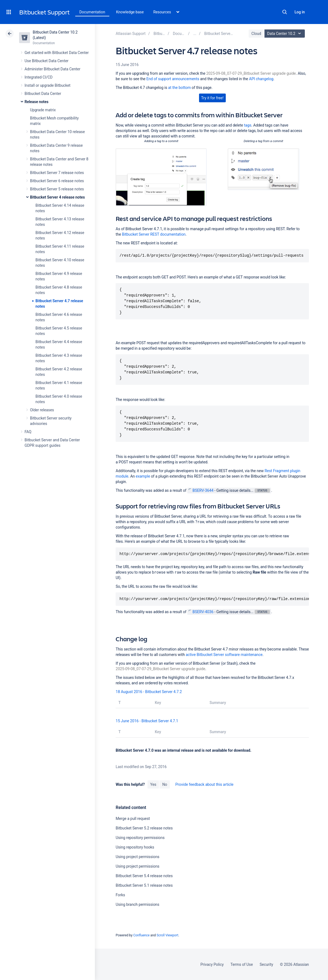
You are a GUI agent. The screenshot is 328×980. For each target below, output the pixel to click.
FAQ (28, 432)
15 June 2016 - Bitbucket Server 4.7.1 (147, 721)
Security (266, 964)
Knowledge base (130, 12)
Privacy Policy (212, 964)
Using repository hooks (135, 847)
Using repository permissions (140, 838)
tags (248, 125)
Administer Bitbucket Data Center (52, 69)
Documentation (92, 12)
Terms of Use (242, 964)
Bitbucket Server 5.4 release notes (144, 876)
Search (285, 12)
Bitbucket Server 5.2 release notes (144, 828)
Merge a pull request (133, 819)
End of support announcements (173, 79)
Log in (300, 12)
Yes (153, 784)
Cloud (256, 34)
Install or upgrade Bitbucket (47, 85)
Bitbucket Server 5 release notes (57, 189)
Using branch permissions (137, 904)
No (165, 784)
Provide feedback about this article (204, 784)
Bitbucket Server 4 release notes (57, 197)
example (143, 476)
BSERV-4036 (201, 612)
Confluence (142, 935)
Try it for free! (212, 98)
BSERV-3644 (201, 490)
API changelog (261, 79)
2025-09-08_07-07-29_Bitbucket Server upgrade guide (251, 73)
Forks (120, 895)
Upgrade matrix (43, 110)
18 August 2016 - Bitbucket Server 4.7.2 (149, 692)
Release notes (37, 102)
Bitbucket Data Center (43, 94)
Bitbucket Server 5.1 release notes (144, 885)
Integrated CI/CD (39, 77)
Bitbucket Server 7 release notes (57, 173)
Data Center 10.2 (285, 34)
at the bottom (180, 88)
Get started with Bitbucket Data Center (57, 53)
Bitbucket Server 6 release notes (57, 181)
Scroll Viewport (167, 935)
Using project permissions (137, 857)
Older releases (42, 410)
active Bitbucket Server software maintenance (224, 655)
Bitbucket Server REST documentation (154, 234)
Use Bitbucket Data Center (46, 61)
